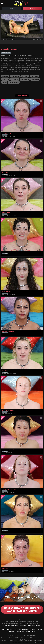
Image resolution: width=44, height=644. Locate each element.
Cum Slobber (5, 252)
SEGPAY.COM (17, 635)
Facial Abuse (35, 79)
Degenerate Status (7, 529)
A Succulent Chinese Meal (9, 450)
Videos (8, 629)
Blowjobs (5, 76)
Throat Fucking (14, 82)
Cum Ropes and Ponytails (9, 490)
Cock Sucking (15, 76)
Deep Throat (35, 76)
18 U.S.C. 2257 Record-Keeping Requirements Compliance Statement (22, 625)
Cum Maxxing (5, 371)
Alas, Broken (5, 569)
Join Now (32, 8)
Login (12, 8)
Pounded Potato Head (8, 410)
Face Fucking (25, 79)
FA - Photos (15, 79)
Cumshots (25, 76)
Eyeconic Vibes (6, 213)
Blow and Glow (6, 173)
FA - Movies (5, 79)
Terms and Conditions (21, 629)
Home (4, 629)
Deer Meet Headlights (8, 133)
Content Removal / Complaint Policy (25, 631)
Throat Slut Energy (7, 292)
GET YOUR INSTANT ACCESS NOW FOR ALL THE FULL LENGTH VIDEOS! (22, 610)
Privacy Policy (32, 629)
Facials (4, 82)
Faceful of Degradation (8, 331)
